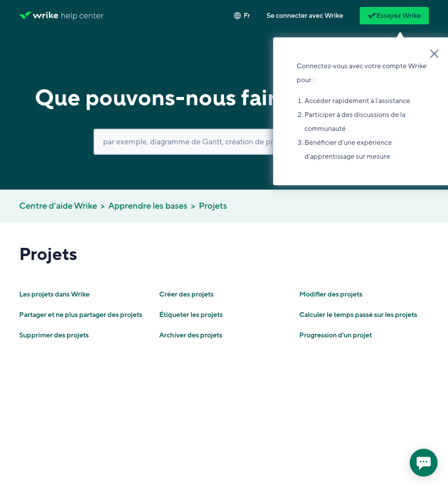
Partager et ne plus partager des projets (81, 315)
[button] (305, 16)
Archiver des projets (191, 335)
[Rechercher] (224, 142)
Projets (213, 206)
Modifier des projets (331, 294)
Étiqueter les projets (191, 315)
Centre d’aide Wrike (58, 206)
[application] (424, 463)
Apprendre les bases (148, 206)
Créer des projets (186, 294)
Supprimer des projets (54, 335)
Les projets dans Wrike (54, 294)
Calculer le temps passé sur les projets (358, 315)
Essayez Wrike (394, 16)
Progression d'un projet (336, 335)
